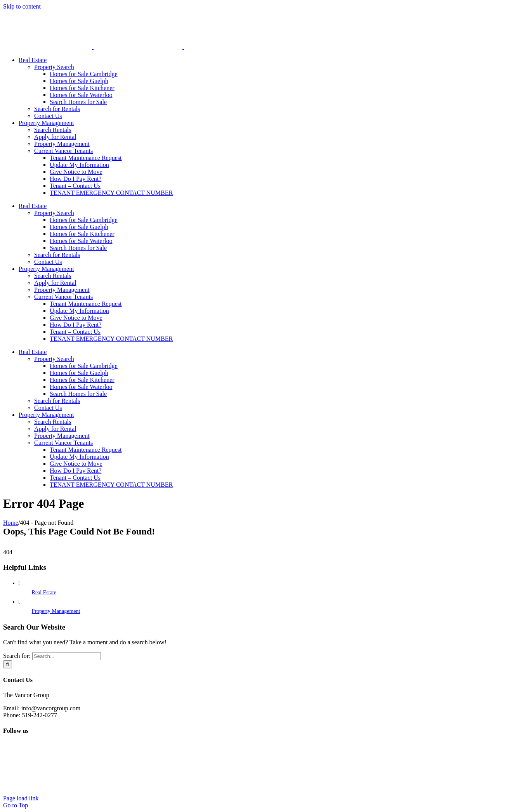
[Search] (8, 664)
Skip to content (22, 6)
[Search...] (67, 656)
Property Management (56, 611)
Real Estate (44, 593)
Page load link (21, 798)
